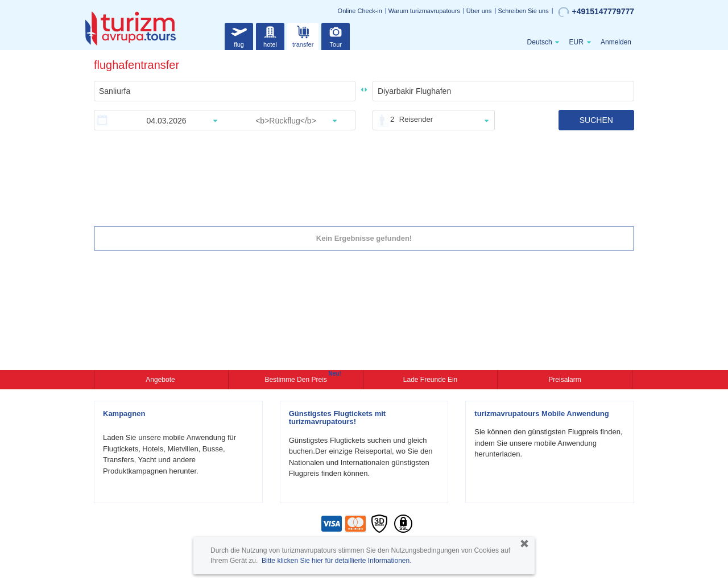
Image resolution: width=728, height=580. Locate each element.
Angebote (161, 380)
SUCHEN (596, 120)
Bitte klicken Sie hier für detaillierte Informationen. (336, 561)
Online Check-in (360, 11)
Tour (336, 35)
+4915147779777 (596, 12)
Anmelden (616, 42)
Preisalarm (564, 380)
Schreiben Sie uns (523, 11)
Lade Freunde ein (430, 380)
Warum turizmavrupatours (424, 11)
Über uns (479, 11)
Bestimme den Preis (297, 379)
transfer (303, 35)
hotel (270, 35)
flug (239, 35)
